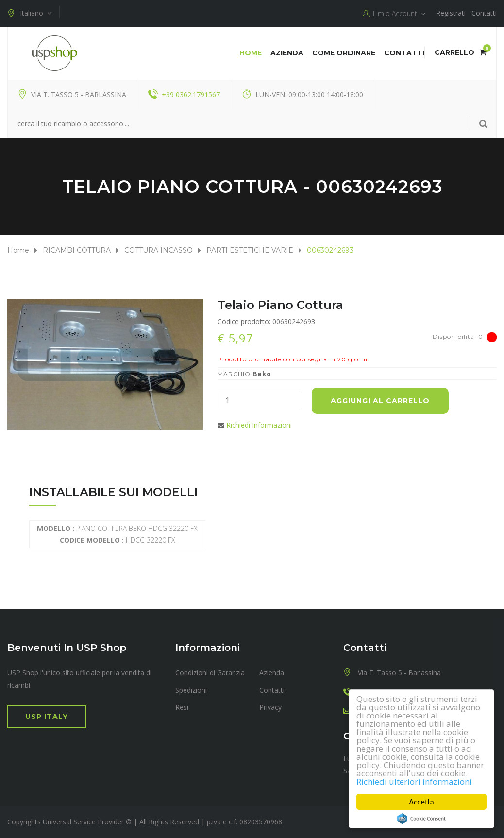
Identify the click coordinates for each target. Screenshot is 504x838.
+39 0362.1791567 (191, 94)
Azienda (287, 53)
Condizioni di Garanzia (210, 673)
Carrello (461, 52)
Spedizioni (191, 690)
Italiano (29, 13)
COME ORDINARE (344, 53)
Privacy (270, 707)
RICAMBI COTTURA (77, 250)
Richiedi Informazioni (259, 425)
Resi (182, 707)
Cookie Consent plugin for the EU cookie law (421, 819)
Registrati (451, 13)
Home (251, 53)
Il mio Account (394, 14)
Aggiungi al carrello (380, 401)
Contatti (484, 13)
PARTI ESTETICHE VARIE (250, 250)
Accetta (421, 802)
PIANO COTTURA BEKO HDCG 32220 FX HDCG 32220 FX (117, 534)
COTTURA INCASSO (159, 250)
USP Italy (47, 717)
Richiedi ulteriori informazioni (414, 781)
